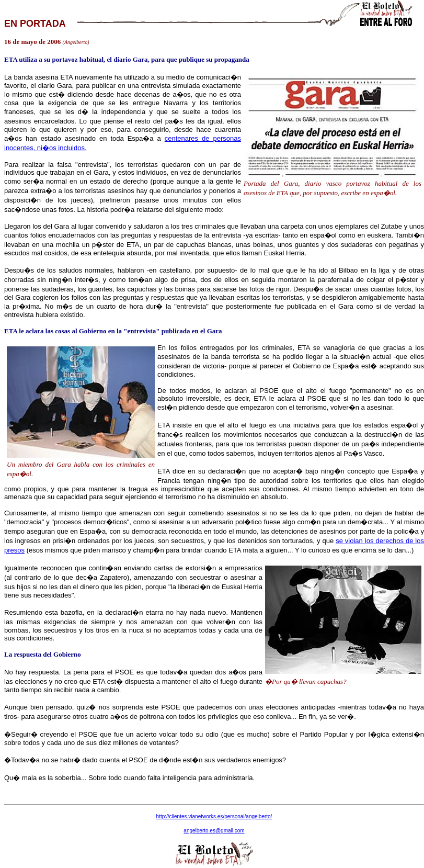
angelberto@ (214, 831)
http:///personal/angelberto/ (214, 816)
